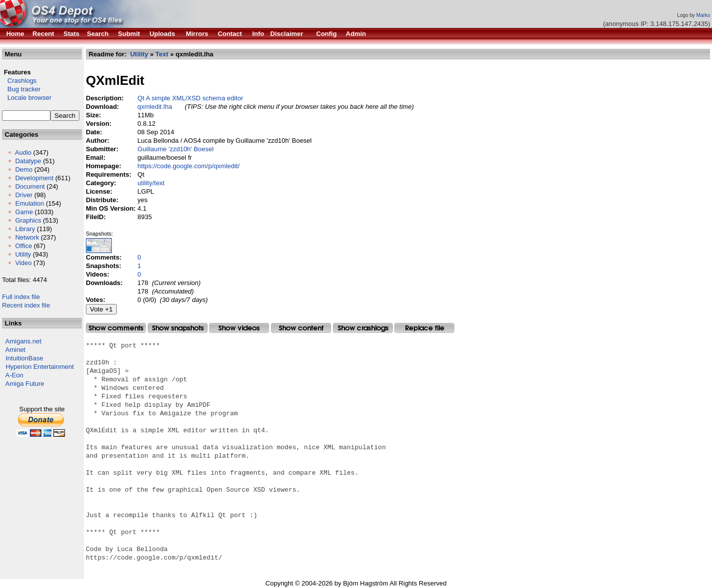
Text (162, 54)
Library (25, 229)
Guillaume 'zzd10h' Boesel (175, 149)
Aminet (15, 350)
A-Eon (14, 375)
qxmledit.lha (155, 107)
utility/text (151, 183)
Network (27, 237)
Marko (704, 15)
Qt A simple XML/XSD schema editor (190, 98)
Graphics (28, 220)
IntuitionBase (24, 358)
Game (24, 212)
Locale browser (27, 98)
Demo (24, 169)
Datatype (28, 161)
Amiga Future (25, 384)
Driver (24, 195)
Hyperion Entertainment (40, 367)
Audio (23, 152)
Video (23, 263)
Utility (23, 254)
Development (34, 178)
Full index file (21, 297)
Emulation (29, 203)
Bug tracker (21, 89)
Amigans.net (23, 341)
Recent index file (26, 305)
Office (23, 246)
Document (30, 186)
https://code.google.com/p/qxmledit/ (188, 166)
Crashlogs (19, 81)
